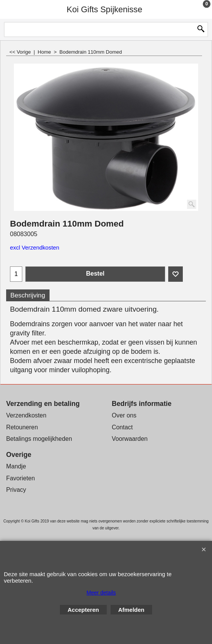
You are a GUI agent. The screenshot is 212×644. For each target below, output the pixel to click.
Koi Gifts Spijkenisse (105, 9)
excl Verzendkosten (35, 248)
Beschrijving (28, 295)
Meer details (101, 593)
